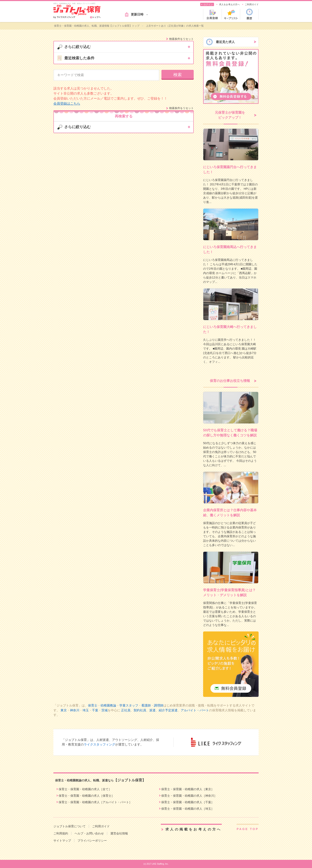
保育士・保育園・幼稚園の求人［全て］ (85, 789)
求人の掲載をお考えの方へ (194, 829)
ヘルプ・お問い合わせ (89, 833)
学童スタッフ (129, 705)
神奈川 (75, 710)
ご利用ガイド (252, 4)
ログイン (208, 4)
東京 (64, 710)
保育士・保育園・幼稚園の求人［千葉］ (188, 802)
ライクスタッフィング (99, 744)
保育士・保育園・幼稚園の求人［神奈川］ (189, 796)
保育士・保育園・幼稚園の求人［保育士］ (86, 796)
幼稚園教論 (108, 705)
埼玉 (86, 710)
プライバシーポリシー (92, 841)
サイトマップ (62, 841)
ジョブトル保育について (70, 826)
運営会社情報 (119, 833)
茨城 (104, 710)
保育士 (93, 705)
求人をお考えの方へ (229, 4)
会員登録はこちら (67, 103)
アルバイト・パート (195, 710)
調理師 (159, 705)
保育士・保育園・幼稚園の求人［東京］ (188, 789)
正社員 (126, 710)
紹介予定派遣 (168, 710)
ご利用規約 (61, 833)
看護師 (146, 705)
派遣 (152, 710)
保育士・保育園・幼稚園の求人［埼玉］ (188, 809)
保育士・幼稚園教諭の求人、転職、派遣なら (100, 780)
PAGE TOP (248, 829)
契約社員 (140, 710)
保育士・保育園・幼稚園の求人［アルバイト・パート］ (95, 802)
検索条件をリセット (181, 39)
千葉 (95, 710)
